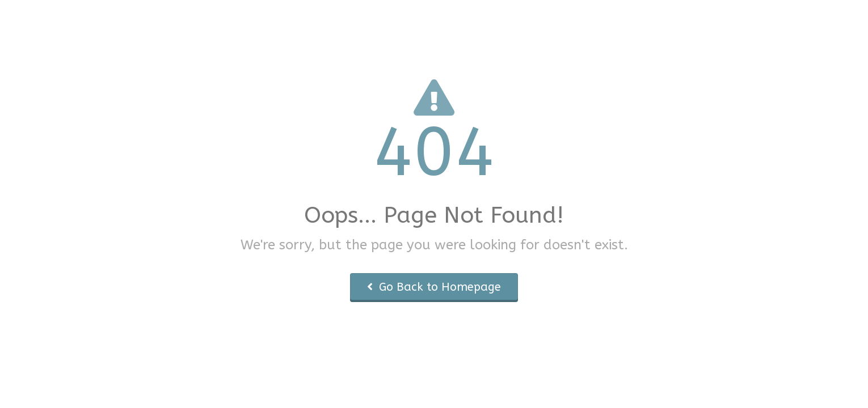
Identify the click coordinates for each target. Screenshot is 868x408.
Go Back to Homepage (434, 287)
